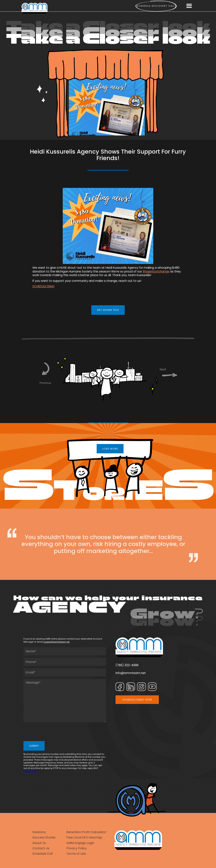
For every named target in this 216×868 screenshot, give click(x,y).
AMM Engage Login (80, 843)
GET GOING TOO (108, 310)
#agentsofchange (156, 271)
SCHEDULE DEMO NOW (137, 700)
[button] (189, 6)
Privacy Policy (31, 771)
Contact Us (41, 848)
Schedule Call (43, 854)
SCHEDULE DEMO (43, 286)
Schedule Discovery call (156, 6)
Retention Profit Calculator (86, 832)
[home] (35, 8)
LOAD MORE (110, 449)
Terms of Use (76, 854)
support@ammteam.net (57, 642)
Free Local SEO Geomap (84, 838)
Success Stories (44, 838)
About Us (39, 843)
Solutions (39, 832)
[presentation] (52, 732)
